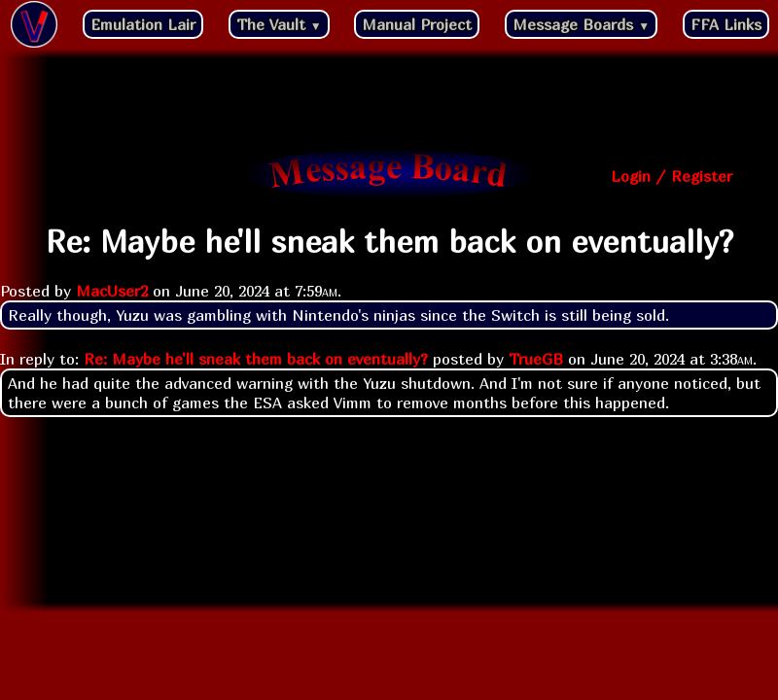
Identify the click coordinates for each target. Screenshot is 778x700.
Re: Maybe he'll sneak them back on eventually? (256, 359)
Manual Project (417, 24)
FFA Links (726, 24)
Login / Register (672, 176)
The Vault (279, 24)
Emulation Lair (143, 24)
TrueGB (536, 359)
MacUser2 (112, 291)
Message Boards (581, 24)
